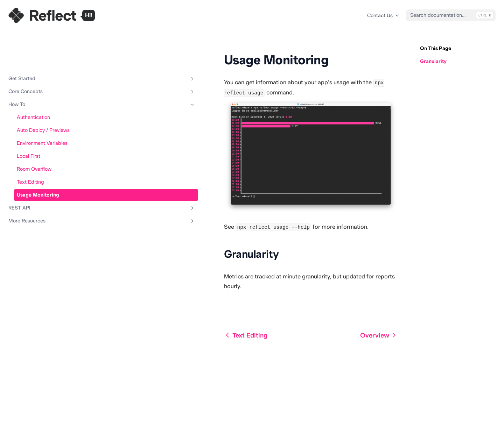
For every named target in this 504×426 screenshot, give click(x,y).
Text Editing (30, 151)
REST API (43, 177)
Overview (379, 393)
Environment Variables (42, 112)
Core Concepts (43, 61)
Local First (29, 125)
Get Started (43, 48)
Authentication (33, 86)
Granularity (433, 61)
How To (43, 74)
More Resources (43, 190)
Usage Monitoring (38, 164)
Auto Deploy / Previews (43, 99)
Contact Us (384, 15)
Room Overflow (34, 138)
